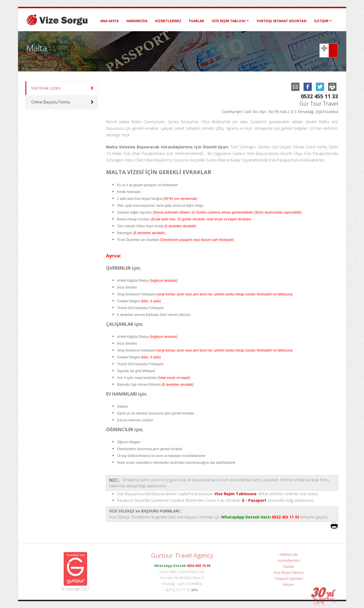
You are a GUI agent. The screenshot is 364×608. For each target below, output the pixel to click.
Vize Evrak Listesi (46, 88)
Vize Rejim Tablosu (229, 21)
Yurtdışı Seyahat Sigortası (282, 21)
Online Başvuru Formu (51, 102)
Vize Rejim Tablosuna (235, 494)
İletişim (321, 21)
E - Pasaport (254, 500)
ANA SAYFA (110, 21)
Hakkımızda (137, 21)
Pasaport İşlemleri (289, 579)
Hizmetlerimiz (168, 21)
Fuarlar (196, 21)
